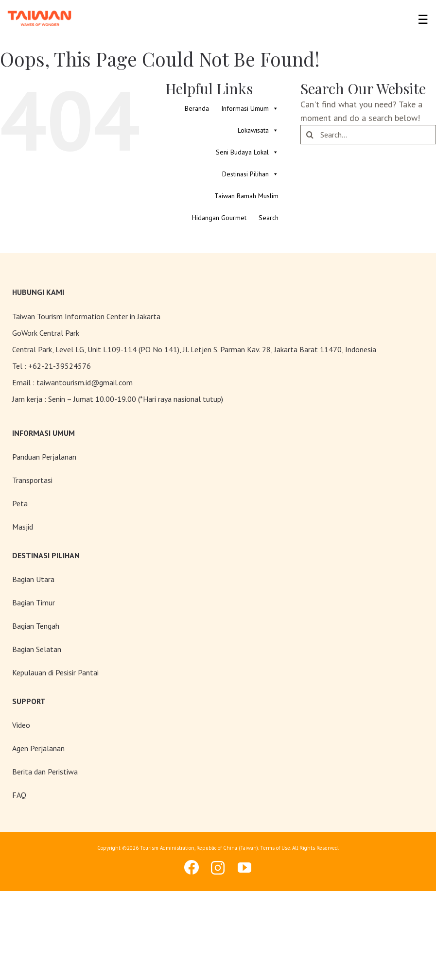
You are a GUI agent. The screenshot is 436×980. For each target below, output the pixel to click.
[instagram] (218, 868)
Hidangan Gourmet (219, 218)
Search (269, 218)
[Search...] (368, 135)
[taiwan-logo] (40, 9)
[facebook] (192, 867)
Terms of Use (275, 848)
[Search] (310, 135)
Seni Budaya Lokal (247, 152)
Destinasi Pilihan (250, 174)
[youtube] (245, 868)
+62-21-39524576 (60, 366)
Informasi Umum (250, 109)
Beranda (197, 108)
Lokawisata (258, 130)
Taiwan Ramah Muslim (246, 196)
